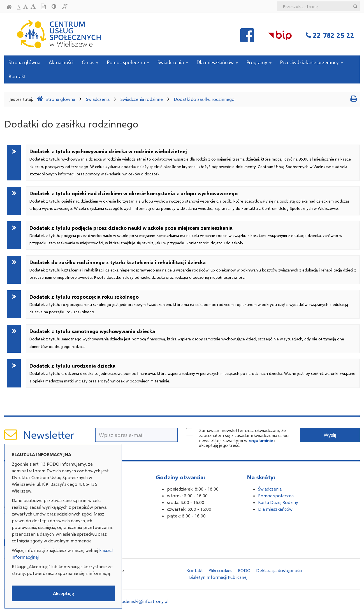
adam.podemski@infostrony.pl (138, 601)
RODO (244, 570)
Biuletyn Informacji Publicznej (218, 577)
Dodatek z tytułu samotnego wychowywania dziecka (187, 339)
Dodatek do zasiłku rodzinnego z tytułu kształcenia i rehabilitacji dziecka (193, 270)
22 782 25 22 (334, 35)
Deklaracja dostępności (279, 570)
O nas (90, 62)
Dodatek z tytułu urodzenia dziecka (192, 373)
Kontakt (17, 76)
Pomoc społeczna (128, 62)
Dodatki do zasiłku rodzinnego (204, 99)
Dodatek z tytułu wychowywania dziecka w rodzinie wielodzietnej (190, 162)
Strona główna (24, 62)
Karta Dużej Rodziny (278, 502)
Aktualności (61, 62)
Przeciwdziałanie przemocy (311, 62)
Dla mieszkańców (217, 62)
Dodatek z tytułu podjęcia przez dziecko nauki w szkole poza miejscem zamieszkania (186, 235)
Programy (259, 62)
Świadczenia (173, 62)
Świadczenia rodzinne (142, 99)
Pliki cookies (220, 570)
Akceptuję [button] (63, 593)
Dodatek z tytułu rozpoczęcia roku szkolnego (189, 304)
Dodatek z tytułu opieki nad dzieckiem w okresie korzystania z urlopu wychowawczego (189, 201)
